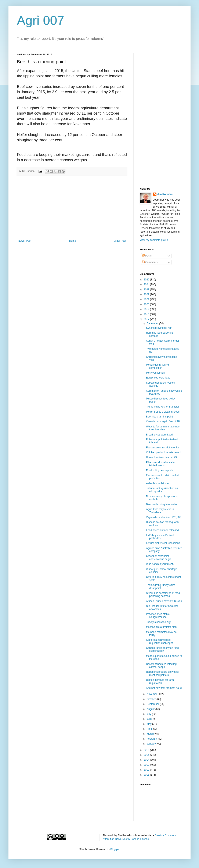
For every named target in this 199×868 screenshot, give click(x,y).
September (153, 704)
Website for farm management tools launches (163, 428)
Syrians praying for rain (159, 328)
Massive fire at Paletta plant (162, 627)
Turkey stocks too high (159, 622)
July (149, 714)
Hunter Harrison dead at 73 (161, 457)
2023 (147, 290)
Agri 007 (41, 20)
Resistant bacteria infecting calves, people (161, 666)
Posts (147, 256)
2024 (147, 284)
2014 (147, 760)
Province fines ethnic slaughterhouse (158, 616)
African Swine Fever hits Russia (164, 601)
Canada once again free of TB (163, 422)
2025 (147, 280)
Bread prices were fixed (159, 435)
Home (73, 241)
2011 (147, 775)
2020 (147, 304)
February (152, 739)
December (153, 323)
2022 (147, 294)
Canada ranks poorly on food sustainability (162, 649)
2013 (147, 765)
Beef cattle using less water (162, 504)
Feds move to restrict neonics (163, 448)
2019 (147, 309)
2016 (147, 750)
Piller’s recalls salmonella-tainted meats (161, 464)
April (150, 729)
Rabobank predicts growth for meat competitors (163, 673)
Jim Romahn (165, 194)
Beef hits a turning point (159, 417)
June (150, 719)
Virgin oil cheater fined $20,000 (164, 517)
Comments (150, 262)
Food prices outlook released (162, 530)
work (111, 835)
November (153, 694)
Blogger (115, 849)
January (152, 744)
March (151, 734)
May (149, 724)
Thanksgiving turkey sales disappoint (161, 587)
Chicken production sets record (164, 452)
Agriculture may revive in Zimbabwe (160, 511)
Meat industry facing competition (157, 366)
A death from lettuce (157, 483)
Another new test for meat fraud (164, 688)
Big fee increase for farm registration (160, 681)
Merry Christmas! (156, 373)
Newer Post (25, 241)
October (152, 699)
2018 (147, 314)
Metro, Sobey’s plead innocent (163, 412)
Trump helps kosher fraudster (163, 407)
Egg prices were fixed (158, 378)
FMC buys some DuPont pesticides (160, 537)
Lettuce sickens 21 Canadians (163, 543)
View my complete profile (154, 240)
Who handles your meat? (160, 564)
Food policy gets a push (160, 470)
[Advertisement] (72, 208)
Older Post (120, 241)
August (151, 709)
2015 (147, 755)
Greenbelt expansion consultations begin (159, 557)
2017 (147, 319)
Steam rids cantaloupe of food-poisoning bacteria (163, 595)
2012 (147, 770)
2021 (147, 299)
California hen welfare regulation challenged (160, 641)
